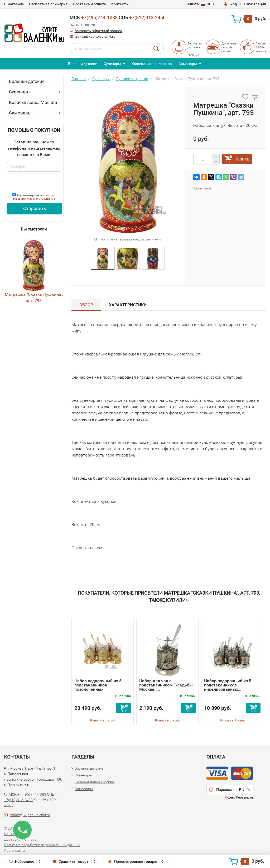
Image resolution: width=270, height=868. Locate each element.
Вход (231, 4)
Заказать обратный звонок (98, 31)
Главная (79, 79)
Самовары (188, 64)
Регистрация (255, 4)
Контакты (120, 4)
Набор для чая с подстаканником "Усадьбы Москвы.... (166, 685)
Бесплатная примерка (48, 4)
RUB (200, 4)
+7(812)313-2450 (147, 17)
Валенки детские (83, 64)
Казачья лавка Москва (152, 64)
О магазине (14, 4)
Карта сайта (15, 850)
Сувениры (112, 64)
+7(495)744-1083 (99, 17)
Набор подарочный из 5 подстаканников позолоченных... (98, 685)
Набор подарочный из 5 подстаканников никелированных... (228, 685)
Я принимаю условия (34, 196)
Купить (242, 159)
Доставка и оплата (89, 4)
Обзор (86, 305)
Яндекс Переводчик (239, 797)
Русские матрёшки (132, 79)
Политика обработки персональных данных (42, 845)
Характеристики (128, 305)
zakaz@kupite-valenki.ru (95, 36)
